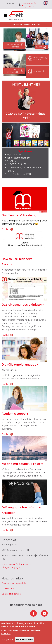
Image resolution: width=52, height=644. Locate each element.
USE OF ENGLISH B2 (17, 164)
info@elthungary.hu (11, 567)
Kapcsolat (10, 3)
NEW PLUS (12, 161)
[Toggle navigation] (5, 15)
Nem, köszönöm (24, 639)
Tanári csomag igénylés (13, 46)
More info (6, 633)
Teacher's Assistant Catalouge (26, 24)
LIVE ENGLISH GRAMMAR (19, 174)
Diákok (39, 47)
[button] (5, 135)
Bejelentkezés (30, 3)
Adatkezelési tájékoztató (14, 583)
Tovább (5, 229)
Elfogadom (8, 640)
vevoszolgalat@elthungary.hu (16, 564)
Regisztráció (28, 6)
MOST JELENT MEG (26, 84)
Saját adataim (14, 154)
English (46, 3)
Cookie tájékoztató (11, 594)
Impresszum (8, 588)
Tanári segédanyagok (13, 71)
